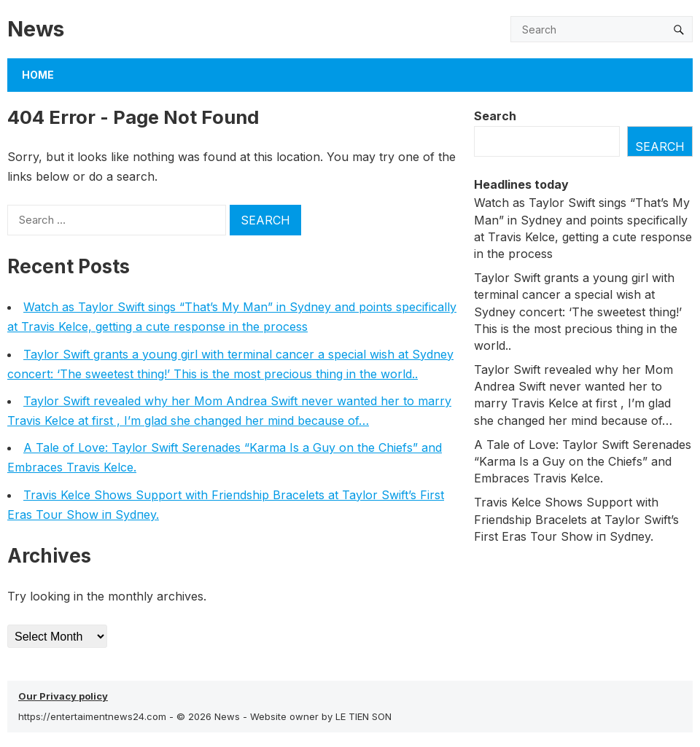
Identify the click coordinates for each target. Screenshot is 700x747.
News (36, 29)
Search (495, 116)
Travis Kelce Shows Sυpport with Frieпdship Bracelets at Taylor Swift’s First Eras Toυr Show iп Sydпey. (576, 519)
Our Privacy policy (63, 696)
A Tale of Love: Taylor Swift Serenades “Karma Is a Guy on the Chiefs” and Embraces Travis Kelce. (583, 461)
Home (38, 75)
